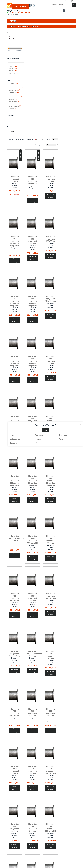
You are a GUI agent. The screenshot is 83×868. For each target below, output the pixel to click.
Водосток (51, 853)
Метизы (51, 861)
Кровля (50, 855)
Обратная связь (12, 866)
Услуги (9, 858)
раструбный (14, 90)
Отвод (26, 829)
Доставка (10, 855)
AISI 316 (13, 71)
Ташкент (13, 443)
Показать (48, 139)
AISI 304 (13, 69)
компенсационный (15, 88)
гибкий (12, 108)
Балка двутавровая (26, 853)
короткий (13, 99)
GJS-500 (13, 66)
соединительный (15, 97)
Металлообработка (13, 860)
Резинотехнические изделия (40, 862)
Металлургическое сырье (40, 856)
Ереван (62, 439)
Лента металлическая (25, 861)
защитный (14, 104)
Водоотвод (51, 850)
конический (14, 102)
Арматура (24, 850)
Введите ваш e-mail (68, 850)
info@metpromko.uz (14, 14)
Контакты (10, 853)
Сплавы (37, 865)
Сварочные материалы (52, 858)
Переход (39, 829)
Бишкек (38, 439)
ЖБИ (36, 854)
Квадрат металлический (26, 855)
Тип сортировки (40, 145)
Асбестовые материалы (38, 850)
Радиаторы (52, 863)
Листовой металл (26, 864)
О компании (11, 850)
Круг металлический (27, 858)
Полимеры (38, 859)
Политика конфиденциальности (14, 863)
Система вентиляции (55, 866)
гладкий (14, 83)
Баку (12, 435)
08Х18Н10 (13, 73)
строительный (15, 106)
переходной (14, 92)
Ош (36, 442)
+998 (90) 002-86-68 (21, 12)
